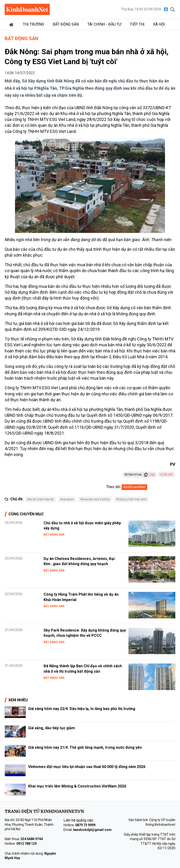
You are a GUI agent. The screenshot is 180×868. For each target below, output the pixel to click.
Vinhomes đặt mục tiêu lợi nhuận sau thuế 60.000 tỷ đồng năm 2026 (87, 767)
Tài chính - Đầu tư (104, 24)
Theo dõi (113, 487)
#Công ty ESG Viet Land (131, 499)
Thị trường (34, 24)
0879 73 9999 (85, 825)
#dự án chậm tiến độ (40, 499)
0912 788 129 (26, 844)
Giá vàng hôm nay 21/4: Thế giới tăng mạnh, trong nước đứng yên (85, 747)
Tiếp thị (137, 24)
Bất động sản (66, 24)
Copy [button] (149, 475)
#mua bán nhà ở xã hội (95, 499)
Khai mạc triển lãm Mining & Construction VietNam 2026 (77, 786)
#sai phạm (67, 499)
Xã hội (159, 24)
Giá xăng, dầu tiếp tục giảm (52, 728)
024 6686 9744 (32, 839)
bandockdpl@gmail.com (92, 830)
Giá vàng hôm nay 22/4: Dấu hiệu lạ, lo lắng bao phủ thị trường (82, 709)
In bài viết (167, 475)
